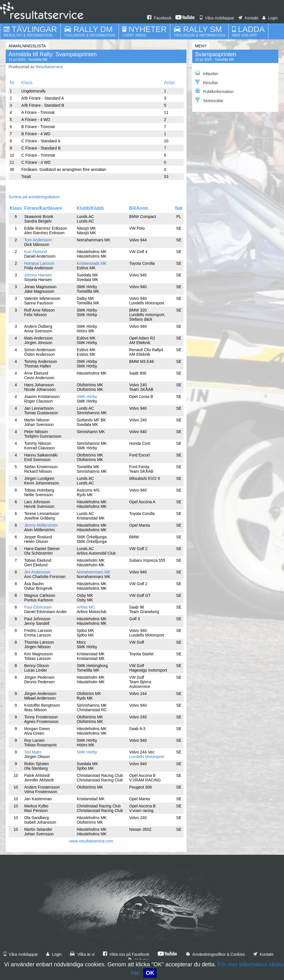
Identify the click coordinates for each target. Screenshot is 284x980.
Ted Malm (33, 752)
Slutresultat (209, 100)
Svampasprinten (216, 54)
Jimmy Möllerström (41, 525)
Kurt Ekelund (36, 252)
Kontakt (248, 18)
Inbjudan (207, 73)
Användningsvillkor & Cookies (216, 954)
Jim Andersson (37, 572)
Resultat (206, 82)
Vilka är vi (82, 954)
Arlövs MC (86, 607)
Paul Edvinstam (38, 607)
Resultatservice (49, 67)
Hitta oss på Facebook (126, 954)
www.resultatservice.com (91, 841)
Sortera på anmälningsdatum (34, 197)
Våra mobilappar (217, 18)
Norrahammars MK (94, 572)
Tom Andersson (38, 240)
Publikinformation (214, 91)
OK (150, 973)
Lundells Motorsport (147, 757)
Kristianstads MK (92, 263)
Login (270, 18)
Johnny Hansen (38, 275)
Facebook (159, 18)
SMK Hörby (87, 397)
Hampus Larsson (39, 263)
